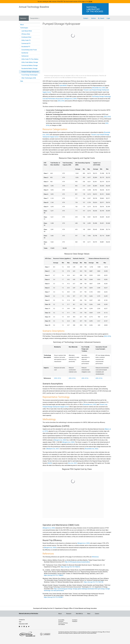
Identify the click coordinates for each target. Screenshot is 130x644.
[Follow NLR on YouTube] (27, 626)
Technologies (24, 28)
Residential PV (26, 47)
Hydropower (25, 56)
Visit (20, 622)
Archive (94, 18)
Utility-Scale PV (26, 40)
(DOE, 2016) (61, 101)
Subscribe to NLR (23, 624)
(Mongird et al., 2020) (71, 99)
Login (108, 18)
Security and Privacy (63, 623)
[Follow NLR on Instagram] (22, 626)
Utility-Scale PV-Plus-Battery (30, 59)
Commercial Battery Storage (30, 65)
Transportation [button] (35, 18)
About (22, 25)
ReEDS (50, 463)
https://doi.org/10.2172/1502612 (70, 567)
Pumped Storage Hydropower (30, 72)
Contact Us (22, 620)
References (95, 557)
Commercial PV (26, 43)
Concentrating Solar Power (29, 50)
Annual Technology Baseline (34, 7)
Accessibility (61, 620)
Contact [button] (86, 18)
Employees (75, 621)
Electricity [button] (24, 18)
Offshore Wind (26, 34)
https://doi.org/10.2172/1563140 (94, 582)
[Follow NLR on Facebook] (20, 626)
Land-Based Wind (27, 31)
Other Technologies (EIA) (29, 78)
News (89, 614)
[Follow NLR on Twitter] (29, 626)
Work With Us (79, 614)
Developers (75, 620)
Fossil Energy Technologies (29, 75)
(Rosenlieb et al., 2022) (99, 88)
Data (22, 81)
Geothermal (25, 53)
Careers (97, 614)
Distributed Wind (26, 37)
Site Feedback (62, 624)
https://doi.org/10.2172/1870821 (54, 597)
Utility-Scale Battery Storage (30, 62)
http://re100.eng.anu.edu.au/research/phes (77, 562)
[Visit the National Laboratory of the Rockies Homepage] (97, 9)
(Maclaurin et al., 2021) (53, 449)
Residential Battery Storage (29, 69)
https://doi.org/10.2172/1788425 (54, 575)
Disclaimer (61, 621)
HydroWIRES (63, 86)
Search (101, 18)
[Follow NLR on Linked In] (24, 626)
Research (69, 614)
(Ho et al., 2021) (73, 463)
